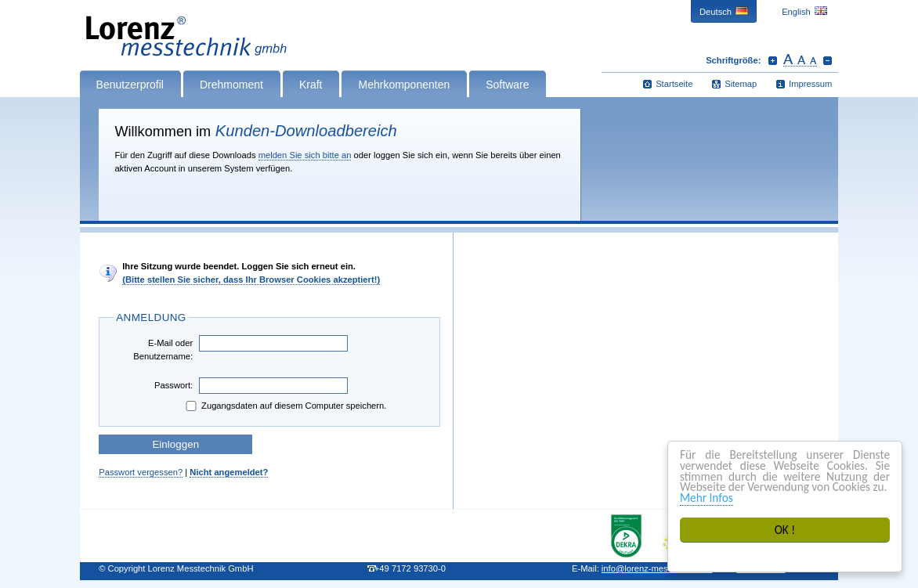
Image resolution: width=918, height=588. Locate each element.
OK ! (785, 530)
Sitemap (741, 84)
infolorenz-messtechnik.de (657, 568)
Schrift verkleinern (828, 60)
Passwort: (173, 385)
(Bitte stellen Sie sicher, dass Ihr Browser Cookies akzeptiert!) (251, 280)
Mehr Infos (707, 498)
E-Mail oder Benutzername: (163, 350)
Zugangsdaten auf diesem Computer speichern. (285, 406)
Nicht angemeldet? (229, 472)
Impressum (810, 84)
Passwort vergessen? (141, 472)
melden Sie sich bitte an (305, 155)
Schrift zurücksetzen (800, 60)
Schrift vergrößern (773, 60)
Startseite (674, 84)
